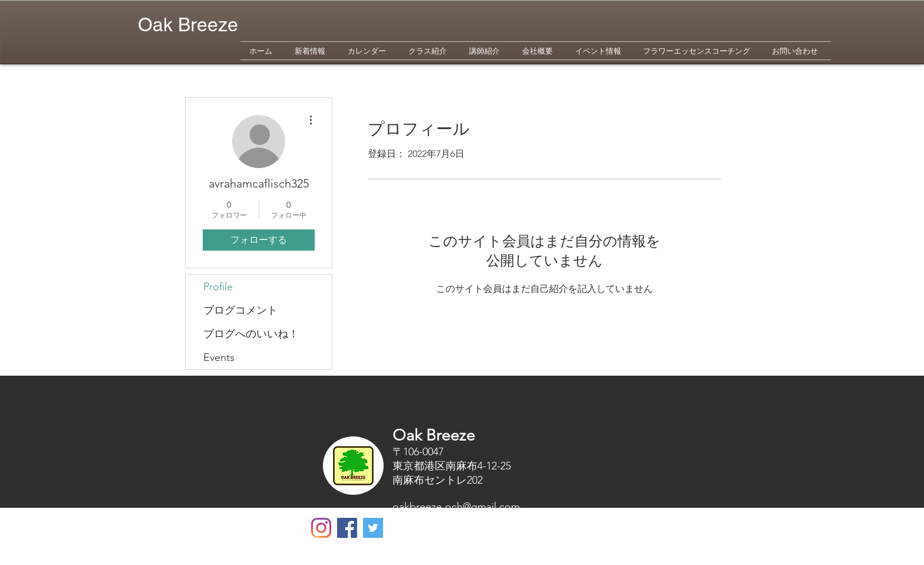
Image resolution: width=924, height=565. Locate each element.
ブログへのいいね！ (251, 334)
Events (219, 357)
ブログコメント (240, 310)
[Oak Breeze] (321, 528)
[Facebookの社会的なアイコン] (347, 528)
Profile (218, 287)
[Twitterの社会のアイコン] (373, 528)
